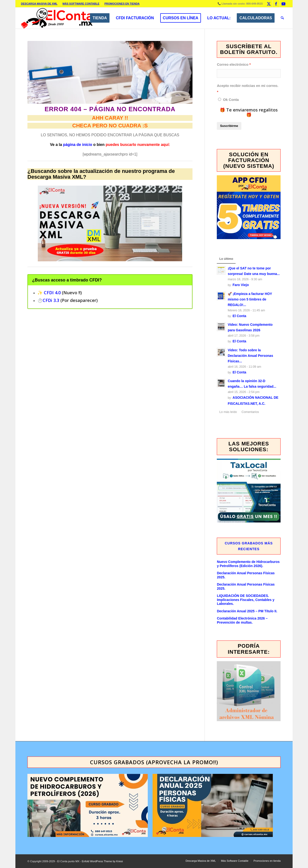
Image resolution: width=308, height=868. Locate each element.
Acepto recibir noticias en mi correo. (247, 86)
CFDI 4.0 (52, 293)
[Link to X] (269, 4)
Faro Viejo (241, 285)
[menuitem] (41, 4)
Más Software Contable (81, 4)
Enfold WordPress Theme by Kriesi (102, 861)
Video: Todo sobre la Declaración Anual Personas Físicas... (250, 356)
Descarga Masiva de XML (39, 4)
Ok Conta (231, 100)
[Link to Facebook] (276, 4)
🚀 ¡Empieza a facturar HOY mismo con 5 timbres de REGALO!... (250, 299)
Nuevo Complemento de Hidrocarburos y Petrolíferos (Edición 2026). (248, 564)
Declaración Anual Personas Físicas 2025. (246, 575)
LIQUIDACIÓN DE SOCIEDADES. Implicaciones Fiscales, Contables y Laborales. (246, 600)
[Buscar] (282, 18)
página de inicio (78, 145)
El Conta (240, 316)
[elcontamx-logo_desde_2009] (57, 18)
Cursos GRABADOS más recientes (249, 546)
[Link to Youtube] (283, 4)
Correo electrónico (233, 65)
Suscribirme (229, 126)
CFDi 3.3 (51, 300)
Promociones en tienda (122, 4)
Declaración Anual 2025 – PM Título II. (247, 611)
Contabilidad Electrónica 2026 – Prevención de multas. (242, 620)
